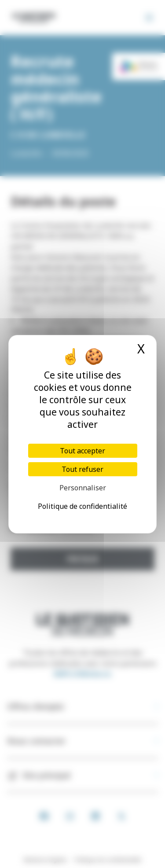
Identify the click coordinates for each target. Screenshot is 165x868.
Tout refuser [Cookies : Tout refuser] (82, 469)
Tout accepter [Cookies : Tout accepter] (82, 451)
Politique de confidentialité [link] (82, 506)
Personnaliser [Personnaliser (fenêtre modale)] (83, 488)
